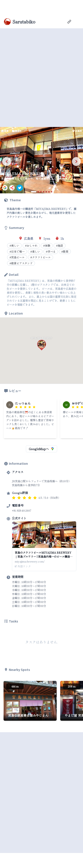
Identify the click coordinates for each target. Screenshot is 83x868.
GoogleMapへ (41, 449)
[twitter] (20, 188)
